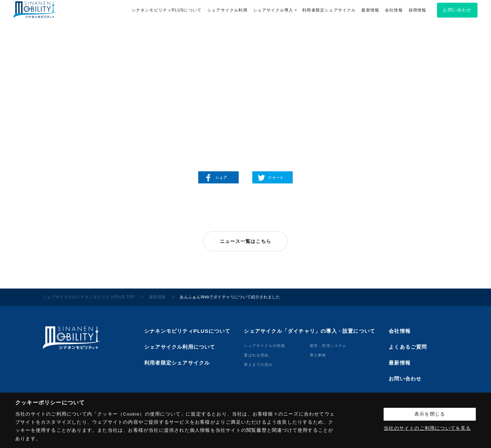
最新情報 (157, 297)
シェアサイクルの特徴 (264, 346)
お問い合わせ (405, 379)
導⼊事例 (318, 355)
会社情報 (400, 331)
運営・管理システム (328, 346)
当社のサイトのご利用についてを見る (427, 428)
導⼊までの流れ (258, 365)
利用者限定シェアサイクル (177, 363)
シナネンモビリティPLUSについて (187, 331)
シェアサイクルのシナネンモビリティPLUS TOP (89, 297)
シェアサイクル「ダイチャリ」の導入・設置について (309, 331)
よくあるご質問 (408, 347)
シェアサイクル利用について (180, 347)
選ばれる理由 (256, 355)
